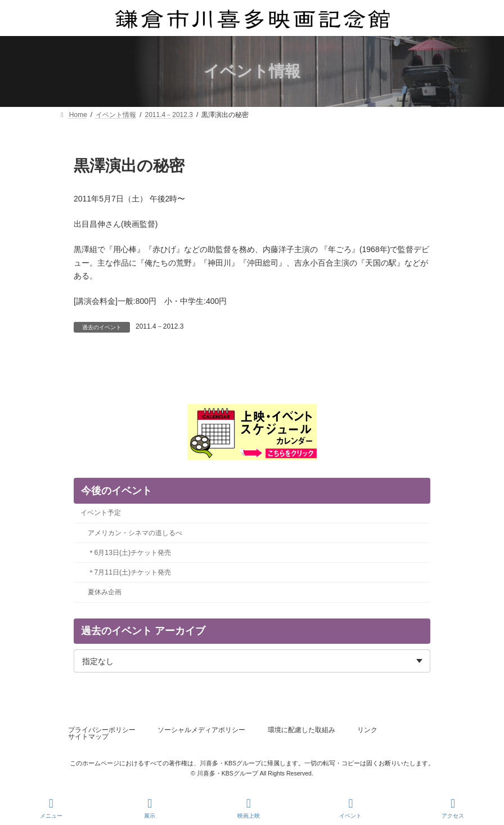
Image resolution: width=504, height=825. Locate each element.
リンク (367, 730)
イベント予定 (101, 513)
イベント (350, 808)
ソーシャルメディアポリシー (201, 730)
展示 (150, 808)
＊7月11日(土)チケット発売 (130, 572)
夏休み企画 (105, 592)
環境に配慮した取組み (301, 730)
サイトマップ (88, 737)
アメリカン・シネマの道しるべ (135, 532)
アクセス (453, 808)
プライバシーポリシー (102, 730)
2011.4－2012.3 (159, 326)
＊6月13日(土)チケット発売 (130, 552)
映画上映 (249, 808)
